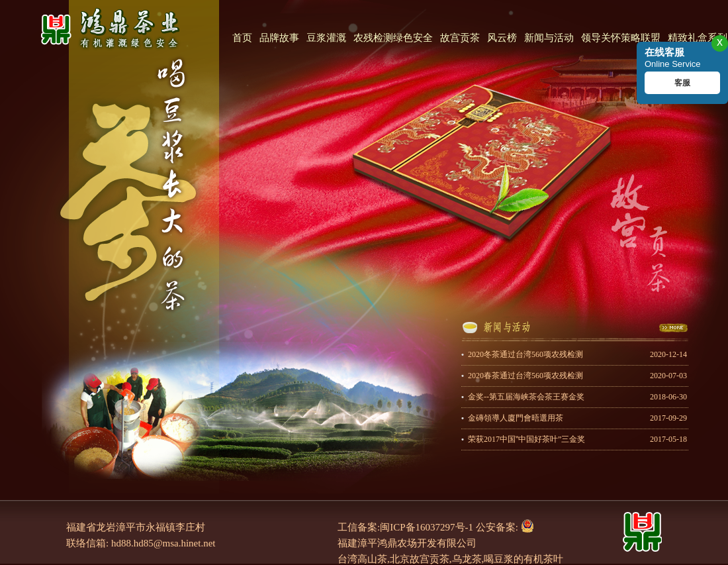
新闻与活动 (549, 38)
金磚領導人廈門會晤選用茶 (577, 418)
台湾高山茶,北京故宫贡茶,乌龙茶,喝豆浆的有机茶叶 (450, 559)
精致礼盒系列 (698, 38)
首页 (242, 38)
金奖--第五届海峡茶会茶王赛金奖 (577, 397)
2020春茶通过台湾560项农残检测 (577, 376)
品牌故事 (279, 38)
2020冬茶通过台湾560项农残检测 (577, 355)
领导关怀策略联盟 (621, 38)
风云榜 (502, 38)
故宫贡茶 (460, 38)
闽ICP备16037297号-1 (427, 527)
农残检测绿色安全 (393, 38)
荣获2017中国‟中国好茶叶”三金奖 (577, 439)
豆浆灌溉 (326, 38)
